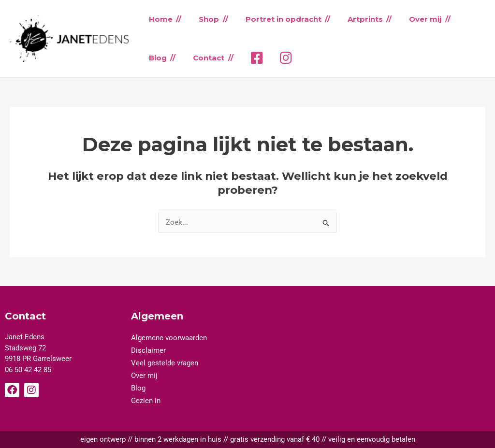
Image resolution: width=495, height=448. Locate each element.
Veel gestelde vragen (165, 363)
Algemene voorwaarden (169, 338)
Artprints (356, 19)
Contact (205, 58)
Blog (156, 58)
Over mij (413, 19)
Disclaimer (148, 350)
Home (159, 19)
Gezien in (146, 401)
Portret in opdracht (276, 19)
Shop (205, 19)
